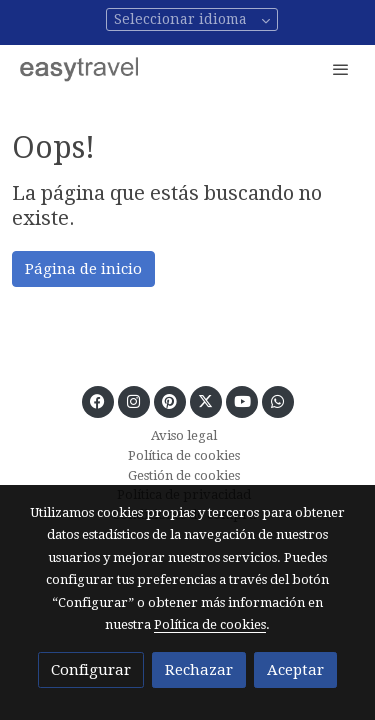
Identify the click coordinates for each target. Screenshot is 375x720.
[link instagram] (133, 400)
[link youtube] (242, 400)
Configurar (91, 670)
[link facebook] (97, 400)
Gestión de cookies (184, 475)
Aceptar (295, 670)
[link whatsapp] (277, 400)
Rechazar (199, 670)
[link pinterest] (169, 400)
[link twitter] (205, 400)
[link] (80, 68)
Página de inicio (83, 269)
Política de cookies (184, 455)
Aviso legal (184, 435)
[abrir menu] (341, 69)
